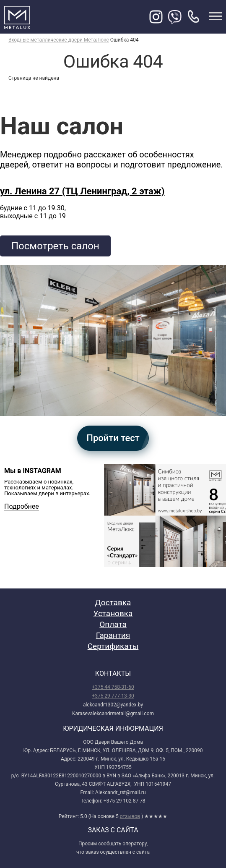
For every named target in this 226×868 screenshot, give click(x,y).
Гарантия (113, 635)
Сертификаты (113, 646)
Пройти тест (113, 438)
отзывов (130, 816)
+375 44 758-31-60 (113, 687)
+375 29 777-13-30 (113, 696)
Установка (113, 613)
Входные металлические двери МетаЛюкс (59, 40)
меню (215, 16)
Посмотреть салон (55, 246)
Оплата (113, 624)
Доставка (113, 603)
